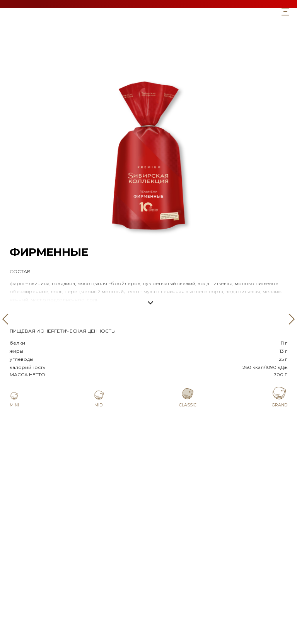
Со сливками (148, 58)
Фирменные (149, 50)
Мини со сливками (149, 67)
